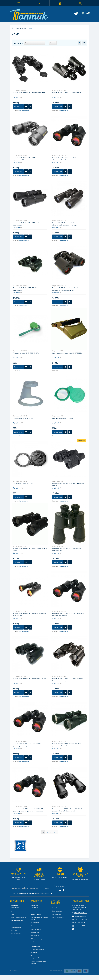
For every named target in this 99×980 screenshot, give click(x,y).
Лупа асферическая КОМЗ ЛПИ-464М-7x (26, 353)
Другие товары (36, 914)
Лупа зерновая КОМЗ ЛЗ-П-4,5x (23, 418)
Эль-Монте (60, 886)
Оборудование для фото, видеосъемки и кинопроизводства (39, 941)
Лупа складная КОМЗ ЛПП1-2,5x (62, 418)
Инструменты (35, 923)
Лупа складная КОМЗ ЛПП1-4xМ (23, 483)
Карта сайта (14, 930)
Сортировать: (18, 43)
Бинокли (34, 911)
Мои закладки (56, 914)
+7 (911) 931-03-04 (80, 913)
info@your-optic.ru (79, 916)
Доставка (14, 911)
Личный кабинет (57, 908)
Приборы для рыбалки (38, 949)
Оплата (13, 914)
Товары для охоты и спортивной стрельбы (38, 957)
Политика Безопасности (18, 917)
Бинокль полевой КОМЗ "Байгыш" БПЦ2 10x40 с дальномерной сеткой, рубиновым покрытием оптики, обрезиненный (28, 811)
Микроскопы (35, 932)
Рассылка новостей (58, 918)
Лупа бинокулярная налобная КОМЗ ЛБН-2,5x (67, 353)
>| (55, 832)
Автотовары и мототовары (36, 907)
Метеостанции (36, 929)
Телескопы (34, 953)
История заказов (57, 911)
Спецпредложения (17, 937)
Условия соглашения (17, 921)
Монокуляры (35, 936)
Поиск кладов (35, 946)
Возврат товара (16, 927)
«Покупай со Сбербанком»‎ (15, 907)
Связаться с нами (16, 924)
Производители (16, 934)
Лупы (33, 926)
